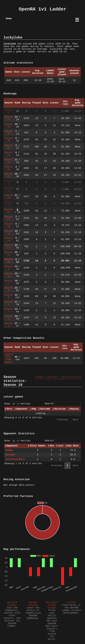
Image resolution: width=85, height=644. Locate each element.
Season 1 (9, 325)
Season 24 (9, 168)
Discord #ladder (12, 604)
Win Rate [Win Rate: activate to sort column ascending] (73, 446)
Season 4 (9, 303)
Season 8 (9, 275)
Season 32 (9, 111)
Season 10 (9, 261)
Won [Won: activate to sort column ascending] (52, 446)
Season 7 (9, 282)
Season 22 (9, 182)
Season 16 (9, 225)
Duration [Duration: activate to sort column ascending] (60, 409)
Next (76, 420)
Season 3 (9, 310)
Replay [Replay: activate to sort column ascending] (75, 409)
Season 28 (9, 140)
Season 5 (9, 296)
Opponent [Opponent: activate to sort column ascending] (22, 409)
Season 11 (9, 254)
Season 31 (9, 118)
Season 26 (9, 154)
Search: (63, 404)
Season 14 (9, 239)
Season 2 (9, 318)
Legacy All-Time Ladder (9, 358)
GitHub (71, 602)
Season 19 (9, 204)
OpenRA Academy (33, 604)
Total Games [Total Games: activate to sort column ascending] (37, 446)
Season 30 (9, 126)
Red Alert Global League (52, 605)
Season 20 (9, 197)
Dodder (9, 450)
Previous (63, 420)
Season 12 (9, 247)
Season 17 (9, 218)
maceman (10, 455)
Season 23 (9, 175)
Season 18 (9, 211)
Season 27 (9, 147)
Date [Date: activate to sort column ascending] (9, 409)
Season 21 (9, 189)
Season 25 (9, 161)
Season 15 (9, 232)
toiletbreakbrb (15, 459)
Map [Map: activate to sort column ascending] (34, 409)
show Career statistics (58, 377)
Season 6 (9, 289)
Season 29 (9, 133)
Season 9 (9, 268)
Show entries (17, 404)
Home (9, 19)
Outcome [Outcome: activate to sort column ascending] (45, 409)
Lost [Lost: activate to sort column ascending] (61, 446)
